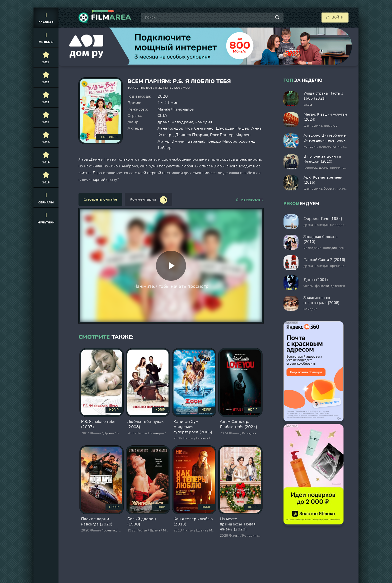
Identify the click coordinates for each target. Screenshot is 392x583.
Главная (46, 17)
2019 (46, 158)
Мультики (46, 218)
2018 (46, 178)
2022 (46, 97)
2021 (46, 117)
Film (111, 18)
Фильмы (46, 37)
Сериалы (46, 198)
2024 (46, 57)
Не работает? (250, 200)
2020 (46, 137)
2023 (46, 77)
